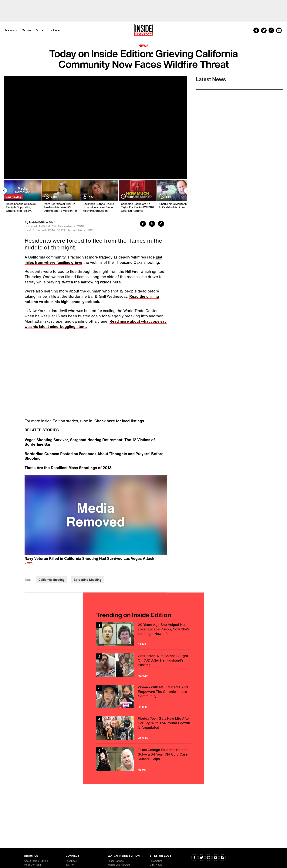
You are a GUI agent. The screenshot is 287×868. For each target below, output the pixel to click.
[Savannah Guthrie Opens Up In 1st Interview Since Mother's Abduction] (99, 196)
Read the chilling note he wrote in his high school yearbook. (92, 299)
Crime (27, 30)
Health (143, 676)
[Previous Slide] (4, 191)
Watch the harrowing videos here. (92, 282)
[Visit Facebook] (195, 858)
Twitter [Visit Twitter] (70, 865)
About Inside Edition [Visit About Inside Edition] (36, 861)
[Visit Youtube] (216, 858)
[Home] (143, 30)
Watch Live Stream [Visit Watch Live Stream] (119, 865)
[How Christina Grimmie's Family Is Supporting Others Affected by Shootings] (22, 196)
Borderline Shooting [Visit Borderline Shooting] (88, 580)
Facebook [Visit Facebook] (71, 861)
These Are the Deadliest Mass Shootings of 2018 (68, 468)
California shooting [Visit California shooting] (52, 580)
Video (41, 30)
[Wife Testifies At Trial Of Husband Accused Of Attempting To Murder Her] (61, 196)
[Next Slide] (187, 191)
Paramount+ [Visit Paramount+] (157, 861)
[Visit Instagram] (209, 858)
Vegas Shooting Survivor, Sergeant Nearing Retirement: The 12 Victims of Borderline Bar (90, 442)
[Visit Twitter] (202, 858)
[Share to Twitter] (152, 224)
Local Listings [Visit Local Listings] (116, 861)
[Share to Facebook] (143, 224)
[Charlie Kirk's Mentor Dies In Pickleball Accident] (176, 196)
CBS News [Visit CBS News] (156, 865)
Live (57, 30)
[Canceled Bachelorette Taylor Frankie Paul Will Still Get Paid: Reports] (137, 196)
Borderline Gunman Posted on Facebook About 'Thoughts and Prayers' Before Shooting (94, 456)
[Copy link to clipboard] (161, 224)
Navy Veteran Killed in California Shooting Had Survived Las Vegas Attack (89, 558)
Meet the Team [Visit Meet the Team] (33, 865)
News (10, 30)
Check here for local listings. (120, 421)
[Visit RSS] (223, 858)
